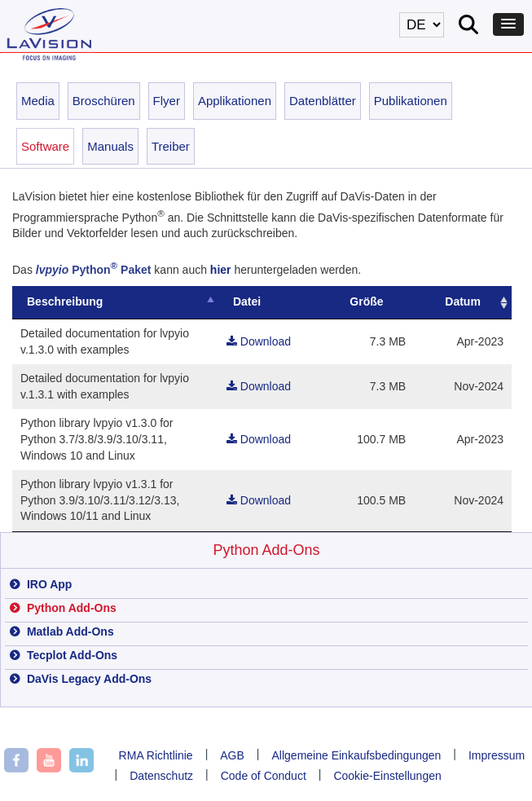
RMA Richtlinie (156, 755)
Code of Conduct (264, 776)
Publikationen (411, 101)
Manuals (110, 146)
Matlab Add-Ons (69, 632)
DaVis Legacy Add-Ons (88, 679)
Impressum (497, 755)
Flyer (167, 101)
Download (268, 341)
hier (221, 270)
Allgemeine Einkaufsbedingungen (357, 755)
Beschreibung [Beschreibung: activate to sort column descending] (65, 301)
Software (45, 146)
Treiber (171, 146)
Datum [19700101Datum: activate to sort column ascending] (464, 301)
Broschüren (104, 101)
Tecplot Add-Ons (70, 655)
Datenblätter (323, 101)
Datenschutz (161, 776)
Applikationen (235, 101)
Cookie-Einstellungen (387, 776)
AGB (232, 755)
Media (38, 101)
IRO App (48, 584)
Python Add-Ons (266, 550)
